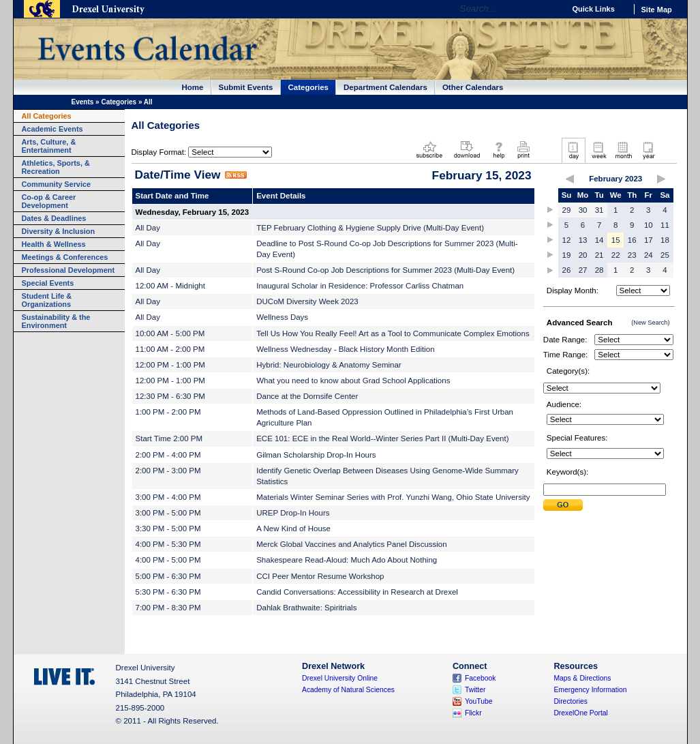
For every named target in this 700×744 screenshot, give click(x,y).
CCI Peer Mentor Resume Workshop (320, 576)
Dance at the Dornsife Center (307, 396)
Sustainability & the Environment (56, 321)
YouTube (479, 701)
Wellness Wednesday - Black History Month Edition (345, 349)
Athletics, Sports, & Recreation (56, 167)
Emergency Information (590, 690)
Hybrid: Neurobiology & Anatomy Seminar (329, 365)
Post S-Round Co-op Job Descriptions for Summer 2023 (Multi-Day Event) (385, 270)
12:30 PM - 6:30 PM (170, 396)
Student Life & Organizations (47, 300)
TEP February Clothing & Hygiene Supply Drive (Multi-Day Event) (370, 228)
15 (616, 240)
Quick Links (594, 9)
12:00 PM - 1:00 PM (170, 365)
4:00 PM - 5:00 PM (168, 560)
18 (665, 240)
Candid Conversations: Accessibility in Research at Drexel (357, 592)
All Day (148, 228)
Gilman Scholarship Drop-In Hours (316, 455)
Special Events (48, 283)
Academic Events (52, 129)
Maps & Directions (582, 678)
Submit (563, 505)
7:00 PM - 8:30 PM (168, 608)
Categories (309, 87)
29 (567, 210)
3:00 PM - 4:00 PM (168, 497)
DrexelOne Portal (580, 713)
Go (551, 9)
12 (567, 240)
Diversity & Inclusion (59, 231)
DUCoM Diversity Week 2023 (307, 301)
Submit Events (246, 87)
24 (649, 255)
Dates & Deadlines (54, 218)
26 (567, 270)
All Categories (47, 116)
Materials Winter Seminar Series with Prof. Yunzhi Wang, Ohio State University (393, 497)
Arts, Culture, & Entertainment (49, 146)
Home (193, 87)
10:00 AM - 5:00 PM (170, 333)
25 (665, 255)
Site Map (657, 10)
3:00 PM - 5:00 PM (168, 513)
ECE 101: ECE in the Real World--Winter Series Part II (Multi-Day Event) (382, 438)
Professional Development (69, 270)
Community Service (57, 184)
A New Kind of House (293, 529)
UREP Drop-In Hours (293, 513)
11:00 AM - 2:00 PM (170, 349)
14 (599, 240)
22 (616, 255)
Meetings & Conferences (65, 257)
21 (599, 255)
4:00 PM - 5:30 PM (168, 544)
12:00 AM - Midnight (170, 286)
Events (83, 102)
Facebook (481, 678)
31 (599, 210)
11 (665, 225)
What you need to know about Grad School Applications (353, 381)
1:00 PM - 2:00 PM (168, 412)
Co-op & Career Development (49, 201)
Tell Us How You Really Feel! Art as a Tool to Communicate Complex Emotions (393, 333)
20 (583, 255)
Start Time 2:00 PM (169, 438)
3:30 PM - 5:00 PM (168, 529)
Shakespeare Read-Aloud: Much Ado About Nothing (347, 560)
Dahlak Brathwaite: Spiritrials (306, 608)
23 (632, 255)
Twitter (475, 690)
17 (649, 240)
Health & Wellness (54, 244)
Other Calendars (473, 87)
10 (649, 225)
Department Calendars (385, 87)
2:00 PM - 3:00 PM (168, 471)
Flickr (473, 713)
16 (632, 240)
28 (599, 270)
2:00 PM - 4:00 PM (168, 455)
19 (567, 255)
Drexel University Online (340, 678)
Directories (570, 701)
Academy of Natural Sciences (348, 690)
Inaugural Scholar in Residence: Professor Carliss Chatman (360, 286)
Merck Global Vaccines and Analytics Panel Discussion (352, 544)
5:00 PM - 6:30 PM (168, 576)
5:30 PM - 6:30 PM (168, 592)
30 (583, 210)
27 (583, 270)
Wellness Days (282, 317)
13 (583, 240)
